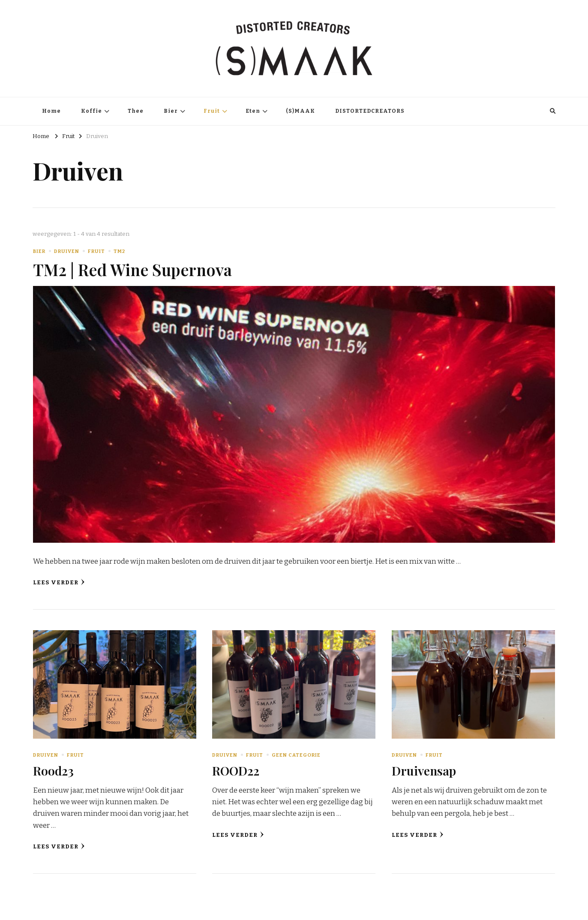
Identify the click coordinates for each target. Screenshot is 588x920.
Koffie (91, 111)
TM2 (119, 251)
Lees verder (59, 582)
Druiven (67, 251)
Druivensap (424, 770)
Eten (253, 111)
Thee (136, 111)
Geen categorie (296, 755)
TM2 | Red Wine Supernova (132, 269)
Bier (171, 111)
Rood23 (53, 770)
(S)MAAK (300, 111)
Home (51, 111)
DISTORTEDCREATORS (370, 111)
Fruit (212, 111)
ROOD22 (236, 770)
